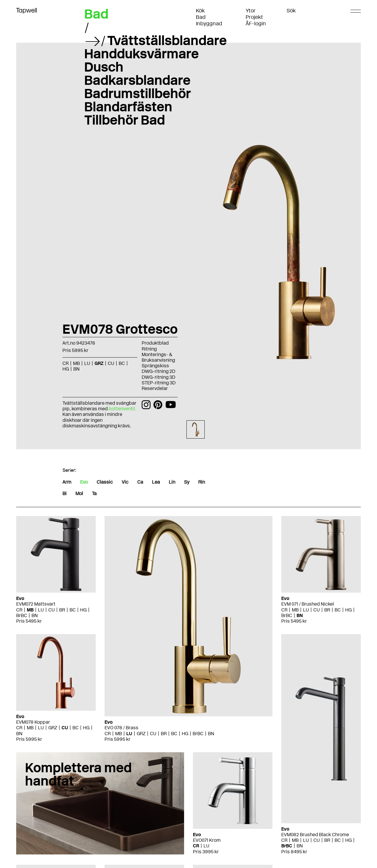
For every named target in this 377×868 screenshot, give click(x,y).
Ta (94, 493)
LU (87, 363)
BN (76, 369)
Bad (201, 17)
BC (122, 363)
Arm (67, 482)
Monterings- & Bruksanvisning (158, 357)
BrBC (22, 615)
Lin (172, 482)
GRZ (99, 363)
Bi (65, 493)
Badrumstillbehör (138, 93)
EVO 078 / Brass (121, 728)
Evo (84, 482)
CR (66, 363)
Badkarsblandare (137, 80)
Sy (187, 482)
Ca (140, 482)
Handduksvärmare (142, 54)
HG (66, 369)
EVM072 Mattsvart (36, 604)
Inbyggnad (209, 24)
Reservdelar (155, 388)
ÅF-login (256, 24)
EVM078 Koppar (33, 722)
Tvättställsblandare (167, 40)
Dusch (104, 67)
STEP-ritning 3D (159, 383)
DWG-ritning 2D (158, 371)
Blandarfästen (128, 107)
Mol (79, 493)
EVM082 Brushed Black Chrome (315, 835)
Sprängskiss (155, 366)
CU (111, 363)
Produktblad (155, 343)
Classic (105, 482)
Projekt (254, 17)
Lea (156, 482)
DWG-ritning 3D (158, 377)
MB (76, 363)
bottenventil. (122, 409)
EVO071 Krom (207, 840)
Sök (291, 11)
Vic (125, 482)
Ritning (149, 349)
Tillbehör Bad (125, 120)
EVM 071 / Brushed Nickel (308, 604)
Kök (200, 11)
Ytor (251, 11)
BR (62, 610)
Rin (202, 482)
